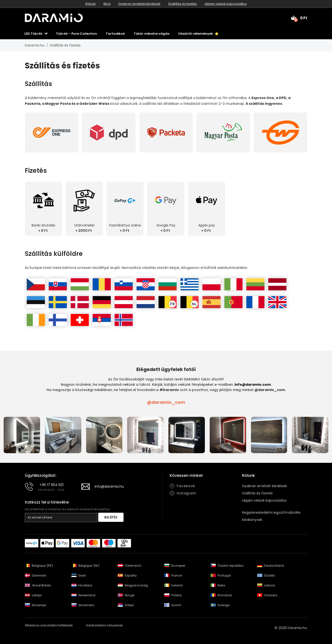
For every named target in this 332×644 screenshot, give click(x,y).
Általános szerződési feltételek (49, 625)
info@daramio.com (253, 385)
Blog (107, 4)
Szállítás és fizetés (183, 4)
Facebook (186, 486)
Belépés (111, 517)
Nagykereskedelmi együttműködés (271, 512)
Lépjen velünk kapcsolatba (226, 4)
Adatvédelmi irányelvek (104, 625)
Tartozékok (115, 34)
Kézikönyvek (252, 520)
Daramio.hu (35, 45)
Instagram (187, 493)
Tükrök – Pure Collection (76, 34)
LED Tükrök (33, 34)
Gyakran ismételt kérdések (139, 4)
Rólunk (91, 4)
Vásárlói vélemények (198, 34)
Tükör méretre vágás (152, 34)
